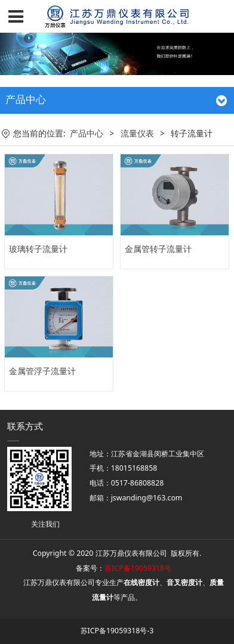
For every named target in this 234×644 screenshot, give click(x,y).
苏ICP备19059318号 (138, 568)
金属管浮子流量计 (42, 371)
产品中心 (87, 133)
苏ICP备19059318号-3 (117, 631)
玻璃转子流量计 (38, 249)
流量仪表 (137, 133)
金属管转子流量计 (158, 249)
